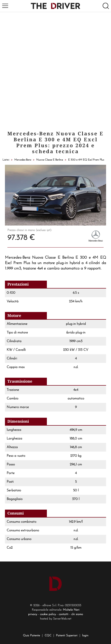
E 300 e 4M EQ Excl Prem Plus (86, 160)
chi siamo (77, 614)
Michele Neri (71, 610)
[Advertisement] (55, 70)
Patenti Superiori (67, 636)
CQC (48, 636)
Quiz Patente (31, 636)
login (85, 636)
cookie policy (48, 614)
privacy (33, 614)
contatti (64, 614)
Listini (6, 160)
